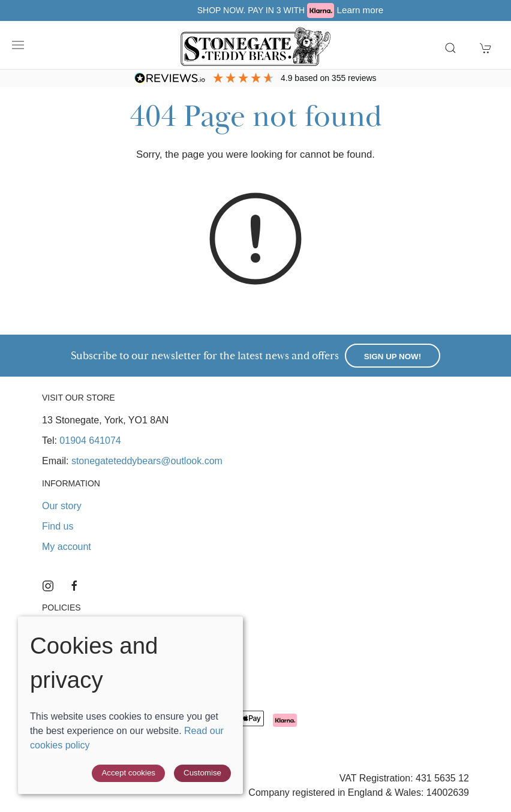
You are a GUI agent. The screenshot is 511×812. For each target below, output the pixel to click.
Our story (62, 506)
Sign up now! (393, 357)
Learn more (429, 10)
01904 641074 (90, 440)
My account (67, 547)
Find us (58, 526)
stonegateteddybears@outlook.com (147, 461)
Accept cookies (128, 773)
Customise (202, 773)
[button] (18, 45)
